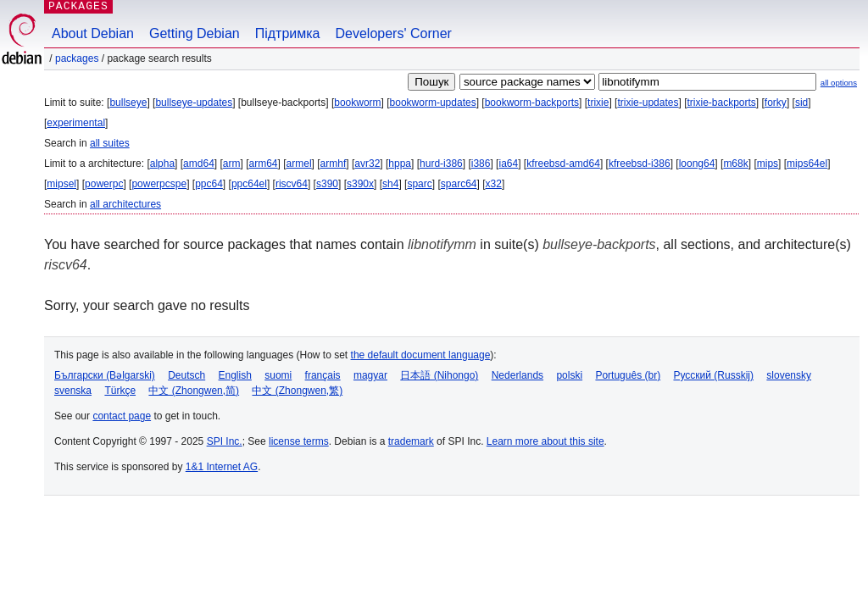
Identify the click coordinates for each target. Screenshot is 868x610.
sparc (419, 184)
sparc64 (459, 184)
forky (776, 103)
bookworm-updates (433, 103)
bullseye (128, 103)
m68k (735, 164)
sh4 (390, 184)
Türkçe (120, 391)
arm (232, 164)
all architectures (125, 204)
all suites (110, 143)
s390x (360, 184)
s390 (327, 184)
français (323, 375)
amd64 (199, 164)
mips (768, 164)
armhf (334, 164)
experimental (76, 123)
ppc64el (249, 184)
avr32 (367, 164)
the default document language (421, 355)
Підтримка (288, 33)
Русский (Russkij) (713, 375)
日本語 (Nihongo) (439, 375)
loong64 (697, 164)
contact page (122, 416)
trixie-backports (721, 103)
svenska (73, 391)
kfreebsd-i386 (640, 164)
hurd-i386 (441, 164)
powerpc (104, 184)
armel (299, 164)
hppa (400, 164)
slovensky (789, 375)
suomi (278, 375)
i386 (481, 164)
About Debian (93, 33)
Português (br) (628, 375)
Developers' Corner (394, 33)
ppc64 (209, 184)
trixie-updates (648, 103)
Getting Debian (195, 33)
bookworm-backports (532, 103)
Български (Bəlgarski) (105, 375)
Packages (77, 58)
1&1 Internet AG (222, 467)
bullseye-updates (194, 103)
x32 (494, 184)
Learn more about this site (545, 441)
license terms (299, 441)
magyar (370, 375)
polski (569, 375)
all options (839, 83)
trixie (598, 103)
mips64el (807, 164)
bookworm (357, 103)
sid (801, 103)
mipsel (61, 184)
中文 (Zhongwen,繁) (297, 391)
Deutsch (186, 375)
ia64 (508, 164)
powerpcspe (159, 184)
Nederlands (517, 375)
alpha (162, 164)
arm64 (264, 164)
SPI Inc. (225, 441)
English (235, 375)
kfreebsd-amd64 (563, 164)
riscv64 (292, 184)
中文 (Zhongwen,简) (194, 391)
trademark (411, 441)
